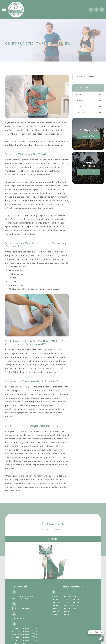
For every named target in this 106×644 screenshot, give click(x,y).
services (79, 101)
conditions (81, 113)
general (79, 95)
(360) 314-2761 (21, 609)
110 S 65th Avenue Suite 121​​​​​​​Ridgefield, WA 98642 (23, 597)
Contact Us (88, 172)
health (79, 107)
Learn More (88, 136)
